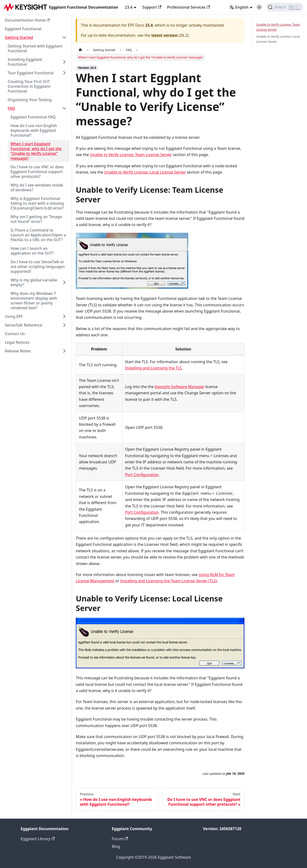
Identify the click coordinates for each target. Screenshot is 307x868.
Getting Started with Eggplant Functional (35, 48)
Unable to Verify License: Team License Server (131, 155)
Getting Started (19, 37)
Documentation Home (27, 20)
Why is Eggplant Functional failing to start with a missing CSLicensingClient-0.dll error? (37, 203)
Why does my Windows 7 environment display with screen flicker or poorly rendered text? (34, 301)
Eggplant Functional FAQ (33, 117)
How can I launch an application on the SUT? (32, 251)
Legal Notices (17, 342)
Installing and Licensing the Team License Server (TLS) (168, 581)
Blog (116, 846)
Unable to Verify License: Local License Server (145, 172)
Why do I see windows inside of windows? (37, 187)
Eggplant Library (38, 839)
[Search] (285, 7)
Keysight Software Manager (180, 387)
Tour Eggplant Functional (31, 73)
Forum (120, 839)
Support (152, 7)
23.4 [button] (129, 7)
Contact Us (15, 334)
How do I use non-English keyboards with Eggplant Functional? (34, 130)
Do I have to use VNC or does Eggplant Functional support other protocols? (37, 172)
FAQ (11, 108)
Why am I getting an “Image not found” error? (36, 219)
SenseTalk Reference (24, 325)
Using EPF (14, 316)
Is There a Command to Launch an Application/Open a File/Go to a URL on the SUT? (38, 235)
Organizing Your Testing (30, 100)
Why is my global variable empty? (34, 282)
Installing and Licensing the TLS (154, 368)
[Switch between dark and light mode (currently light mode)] (259, 7)
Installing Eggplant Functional (25, 62)
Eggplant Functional (23, 29)
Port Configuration (142, 475)
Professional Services (189, 7)
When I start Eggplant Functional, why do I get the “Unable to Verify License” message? (36, 151)
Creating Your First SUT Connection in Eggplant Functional (29, 86)
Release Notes (18, 351)
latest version (164, 35)
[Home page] (80, 50)
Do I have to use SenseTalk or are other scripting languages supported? (38, 267)
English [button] (239, 7)
